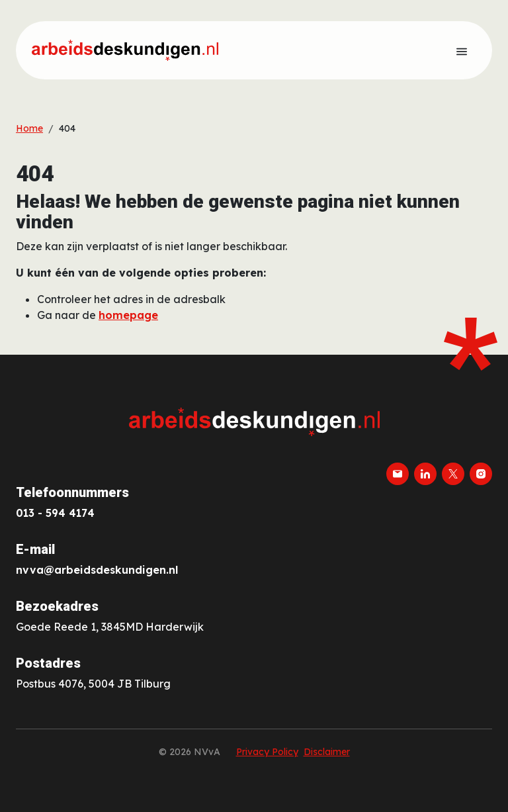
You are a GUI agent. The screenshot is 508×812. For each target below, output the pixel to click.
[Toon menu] (462, 50)
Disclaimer (327, 752)
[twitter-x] (453, 474)
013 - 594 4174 (55, 513)
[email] (398, 474)
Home (29, 128)
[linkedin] (425, 474)
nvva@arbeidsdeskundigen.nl (97, 570)
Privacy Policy (267, 752)
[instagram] (481, 474)
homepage (128, 315)
